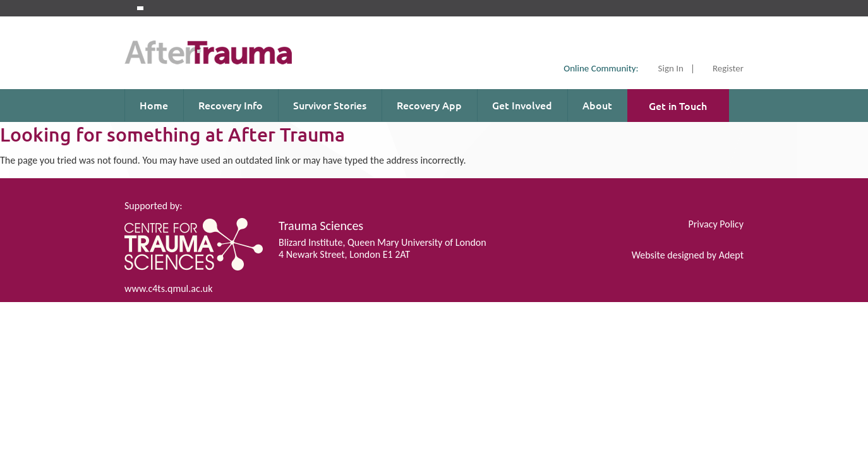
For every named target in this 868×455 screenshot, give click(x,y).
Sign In (671, 69)
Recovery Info (231, 105)
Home (154, 105)
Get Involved (522, 105)
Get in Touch (678, 106)
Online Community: (601, 68)
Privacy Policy (716, 224)
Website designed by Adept (688, 255)
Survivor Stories (330, 105)
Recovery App (429, 105)
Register (728, 69)
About (597, 105)
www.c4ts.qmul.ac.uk (168, 288)
